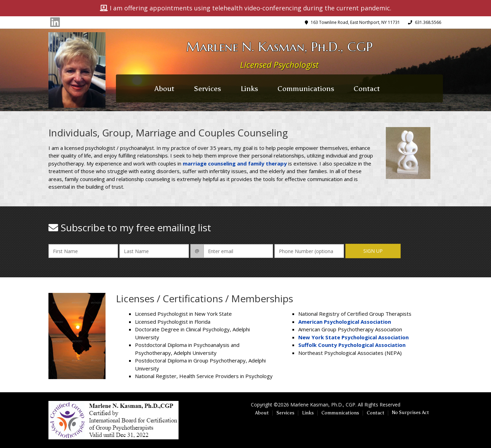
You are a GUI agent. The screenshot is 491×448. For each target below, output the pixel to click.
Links (249, 89)
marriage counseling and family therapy (235, 163)
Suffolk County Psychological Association (352, 345)
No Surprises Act (410, 413)
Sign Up (373, 251)
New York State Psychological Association (353, 337)
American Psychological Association (345, 322)
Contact (367, 89)
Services (207, 89)
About (165, 89)
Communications (306, 89)
